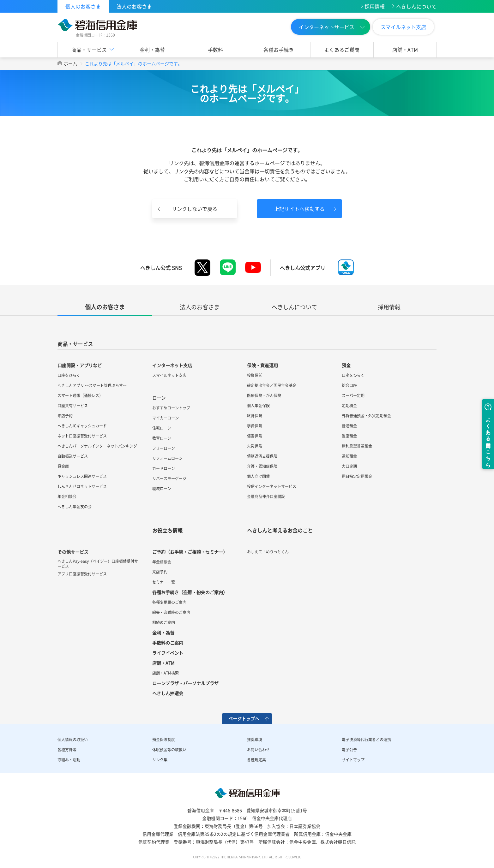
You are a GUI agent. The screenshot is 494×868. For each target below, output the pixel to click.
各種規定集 (256, 760)
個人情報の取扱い (73, 740)
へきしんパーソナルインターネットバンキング (97, 446)
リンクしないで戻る (195, 209)
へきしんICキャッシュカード (82, 426)
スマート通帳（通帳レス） (80, 395)
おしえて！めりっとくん (268, 552)
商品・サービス (89, 50)
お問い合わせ (258, 750)
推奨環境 (255, 740)
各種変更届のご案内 (169, 602)
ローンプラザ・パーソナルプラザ (185, 683)
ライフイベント (168, 653)
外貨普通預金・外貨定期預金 (366, 416)
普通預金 (349, 426)
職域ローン (162, 489)
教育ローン (162, 438)
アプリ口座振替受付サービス (82, 574)
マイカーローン (166, 418)
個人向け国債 (258, 476)
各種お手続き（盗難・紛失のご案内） (190, 592)
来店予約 (65, 416)
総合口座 (349, 385)
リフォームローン (167, 458)
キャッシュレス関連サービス (82, 476)
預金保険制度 (164, 740)
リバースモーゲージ (169, 479)
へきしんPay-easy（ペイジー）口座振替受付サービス (98, 564)
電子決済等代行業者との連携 (366, 740)
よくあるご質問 (342, 50)
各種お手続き (279, 50)
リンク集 (160, 760)
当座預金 (349, 436)
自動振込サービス (73, 456)
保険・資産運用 (262, 365)
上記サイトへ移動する (299, 209)
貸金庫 (63, 466)
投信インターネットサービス (272, 486)
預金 (346, 365)
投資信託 (255, 375)
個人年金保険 (258, 406)
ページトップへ (244, 718)
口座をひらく (69, 375)
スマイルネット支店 (403, 27)
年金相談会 (67, 496)
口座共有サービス (73, 406)
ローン (159, 398)
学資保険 (255, 426)
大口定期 (349, 466)
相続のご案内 (164, 622)
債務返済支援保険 (262, 456)
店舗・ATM (405, 50)
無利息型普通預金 (357, 446)
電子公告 (349, 750)
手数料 (215, 50)
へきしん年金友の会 (75, 507)
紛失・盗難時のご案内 (171, 612)
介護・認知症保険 (262, 466)
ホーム (70, 63)
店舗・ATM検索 (166, 673)
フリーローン (164, 448)
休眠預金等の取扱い (169, 750)
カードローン (164, 468)
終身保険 (255, 416)
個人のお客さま (83, 6)
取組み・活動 (69, 760)
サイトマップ (353, 760)
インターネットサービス (327, 27)
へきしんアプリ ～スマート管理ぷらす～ (92, 385)
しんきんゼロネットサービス (82, 486)
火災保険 (255, 446)
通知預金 (349, 456)
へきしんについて (416, 6)
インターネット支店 (172, 365)
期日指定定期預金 (357, 476)
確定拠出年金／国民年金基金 (272, 385)
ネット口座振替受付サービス (82, 436)
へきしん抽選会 (168, 693)
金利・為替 (152, 50)
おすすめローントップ (171, 408)
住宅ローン (162, 428)
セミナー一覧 (164, 582)
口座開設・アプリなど (80, 365)
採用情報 (375, 6)
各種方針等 (67, 750)
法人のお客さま (134, 6)
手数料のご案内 (168, 643)
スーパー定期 (353, 395)
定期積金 (349, 406)
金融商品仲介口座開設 (266, 496)
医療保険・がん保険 (264, 395)
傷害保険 (255, 436)
